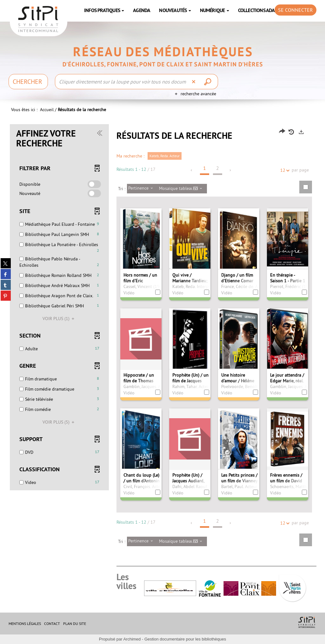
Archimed (132, 639)
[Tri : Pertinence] (142, 189)
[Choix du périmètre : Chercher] (28, 82)
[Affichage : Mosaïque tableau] (182, 189)
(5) (59, 422)
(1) (59, 319)
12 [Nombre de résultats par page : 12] (284, 170)
